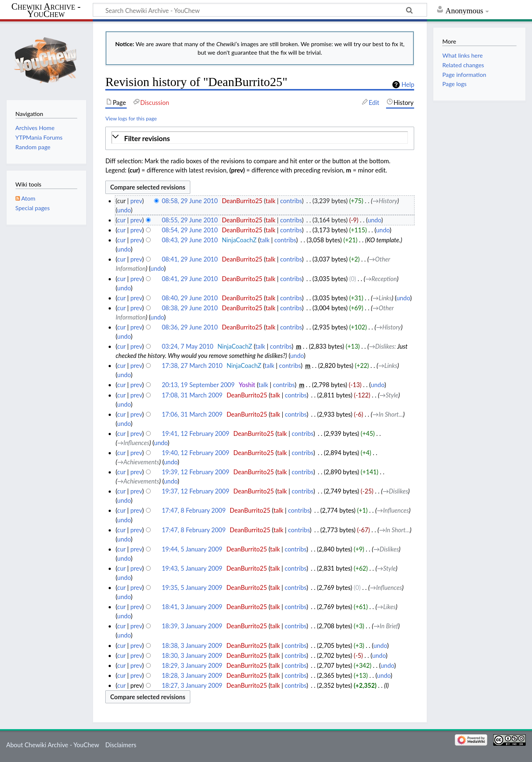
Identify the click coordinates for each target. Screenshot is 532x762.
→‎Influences (133, 443)
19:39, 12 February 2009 (196, 472)
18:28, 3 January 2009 (192, 675)
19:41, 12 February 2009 (196, 433)
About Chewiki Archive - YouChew (53, 745)
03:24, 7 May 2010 (188, 346)
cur (121, 220)
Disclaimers (121, 745)
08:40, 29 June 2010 (190, 298)
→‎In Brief (386, 626)
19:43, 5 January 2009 (192, 568)
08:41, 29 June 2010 (190, 259)
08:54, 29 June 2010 (190, 230)
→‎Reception (381, 279)
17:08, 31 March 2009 (192, 395)
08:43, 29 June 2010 (190, 240)
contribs (291, 201)
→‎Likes (387, 607)
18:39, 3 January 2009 (192, 626)
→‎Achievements (138, 462)
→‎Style (389, 395)
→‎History (385, 201)
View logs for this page (131, 118)
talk (271, 201)
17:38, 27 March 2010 (192, 365)
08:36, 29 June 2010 (190, 327)
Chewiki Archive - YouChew (46, 10)
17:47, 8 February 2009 (194, 510)
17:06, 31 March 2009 (192, 414)
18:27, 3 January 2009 (192, 685)
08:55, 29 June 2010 (190, 220)
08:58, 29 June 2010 (190, 201)
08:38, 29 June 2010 (190, 308)
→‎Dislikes (382, 346)
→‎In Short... (388, 414)
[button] (260, 139)
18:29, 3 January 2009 (192, 665)
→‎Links (382, 298)
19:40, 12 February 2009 (196, 453)
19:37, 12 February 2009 (196, 491)
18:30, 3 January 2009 (192, 655)
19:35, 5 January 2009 (192, 587)
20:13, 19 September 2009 (198, 385)
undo (124, 210)
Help (408, 85)
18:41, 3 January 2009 (192, 607)
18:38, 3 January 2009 (192, 645)
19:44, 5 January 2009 (192, 549)
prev (136, 201)
